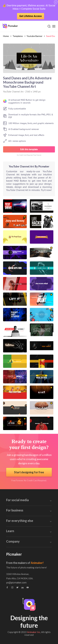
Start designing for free (29, 472)
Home (6, 36)
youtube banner (34, 36)
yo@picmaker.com (16, 583)
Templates (18, 36)
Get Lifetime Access (31, 16)
